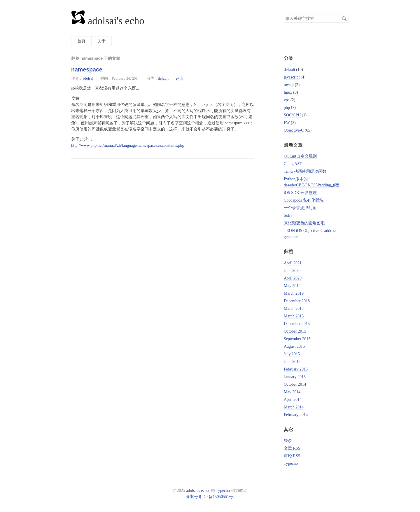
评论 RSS (292, 456)
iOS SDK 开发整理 (300, 193)
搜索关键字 (284, 14)
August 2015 (294, 346)
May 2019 (292, 286)
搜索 (344, 19)
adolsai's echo (108, 21)
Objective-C (294, 130)
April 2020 (293, 278)
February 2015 (296, 369)
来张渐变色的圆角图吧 (304, 223)
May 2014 (292, 392)
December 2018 (297, 301)
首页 (81, 41)
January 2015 (295, 377)
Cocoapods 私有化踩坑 (304, 200)
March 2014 (294, 407)
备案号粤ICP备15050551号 (209, 497)
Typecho (291, 463)
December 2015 (297, 324)
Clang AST (293, 164)
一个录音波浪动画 (300, 208)
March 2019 (294, 293)
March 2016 (294, 316)
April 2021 (293, 263)
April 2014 (293, 400)
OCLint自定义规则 (300, 156)
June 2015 (292, 362)
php (287, 108)
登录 (288, 441)
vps (287, 100)
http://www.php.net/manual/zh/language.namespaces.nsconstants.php (128, 145)
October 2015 (295, 331)
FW (287, 123)
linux (288, 92)
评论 (179, 78)
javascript (292, 77)
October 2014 (295, 384)
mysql (289, 85)
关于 (101, 41)
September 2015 (297, 339)
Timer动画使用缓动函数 (305, 171)
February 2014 (296, 415)
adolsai (88, 78)
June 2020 (292, 271)
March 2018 (294, 309)
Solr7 (288, 215)
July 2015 (292, 354)
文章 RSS (292, 448)
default (163, 78)
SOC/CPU (292, 115)
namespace (87, 69)
